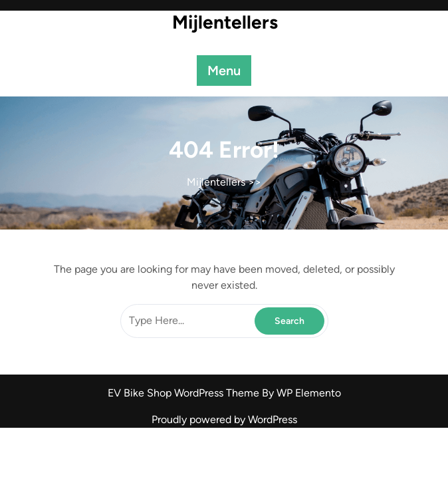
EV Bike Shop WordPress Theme (185, 393)
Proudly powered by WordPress (224, 419)
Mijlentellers (225, 22)
